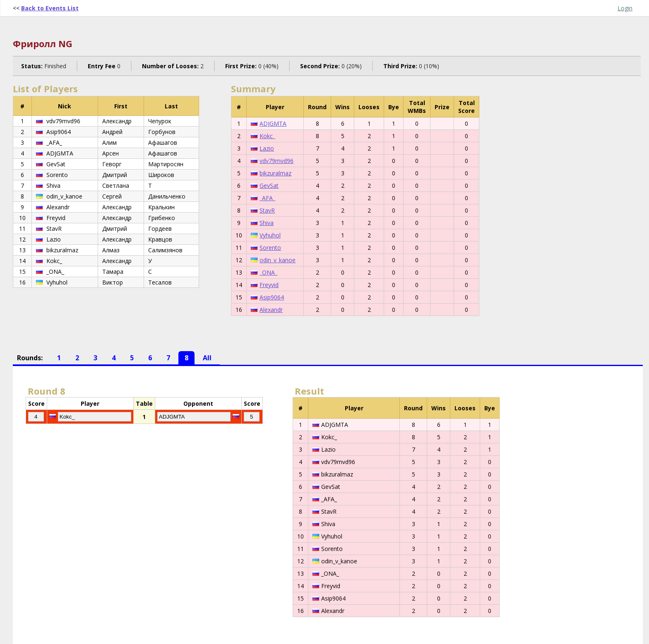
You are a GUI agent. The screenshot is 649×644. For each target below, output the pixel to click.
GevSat (269, 186)
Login (625, 8)
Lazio (267, 148)
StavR (267, 210)
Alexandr (271, 310)
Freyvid (269, 285)
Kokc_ (267, 136)
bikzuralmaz (275, 173)
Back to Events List (50, 8)
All (207, 358)
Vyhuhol (270, 235)
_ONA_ (268, 272)
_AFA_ (267, 198)
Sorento (270, 248)
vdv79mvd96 (276, 161)
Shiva (267, 223)
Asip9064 (272, 297)
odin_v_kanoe (278, 260)
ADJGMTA (273, 123)
